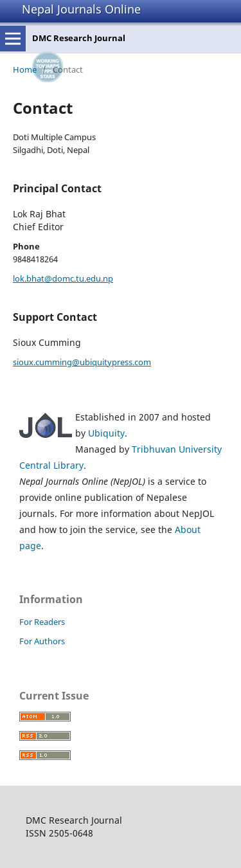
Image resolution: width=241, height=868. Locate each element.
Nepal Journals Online (81, 9)
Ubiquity (106, 433)
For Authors (42, 641)
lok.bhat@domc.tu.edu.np (63, 278)
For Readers (42, 622)
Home (25, 69)
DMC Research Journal (79, 38)
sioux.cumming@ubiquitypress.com (82, 362)
